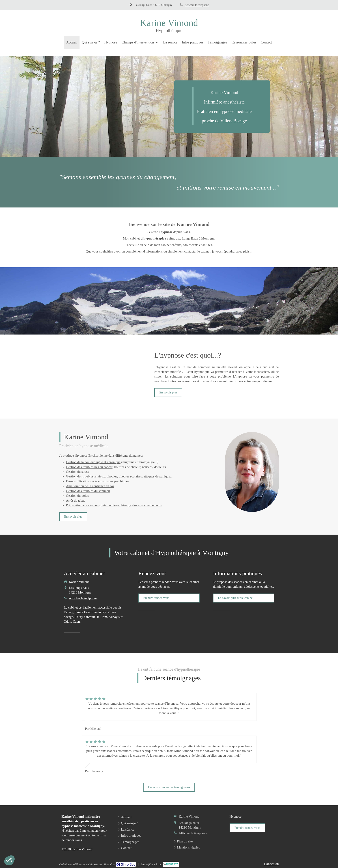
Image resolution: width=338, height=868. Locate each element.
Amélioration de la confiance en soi (90, 486)
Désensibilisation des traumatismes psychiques (98, 481)
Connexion (271, 864)
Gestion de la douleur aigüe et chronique (93, 462)
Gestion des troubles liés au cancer (89, 467)
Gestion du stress (78, 472)
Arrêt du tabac (76, 501)
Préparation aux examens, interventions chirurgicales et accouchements (114, 505)
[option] (169, 106)
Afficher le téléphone (197, 5)
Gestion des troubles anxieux (86, 476)
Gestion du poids (78, 496)
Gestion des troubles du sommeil (88, 491)
